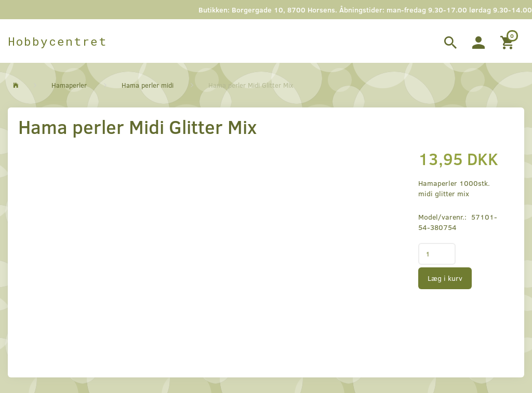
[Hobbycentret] (57, 41)
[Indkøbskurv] (508, 41)
